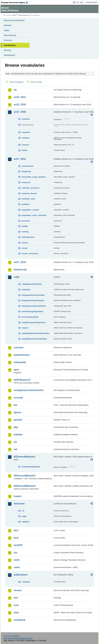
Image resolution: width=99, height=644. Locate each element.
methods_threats (29, 193)
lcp (15, 553)
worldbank (20, 620)
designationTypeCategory (33, 300)
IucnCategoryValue (30, 317)
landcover (19, 504)
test (16, 598)
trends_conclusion (30, 254)
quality (25, 226)
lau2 (16, 538)
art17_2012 (20, 159)
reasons (25, 145)
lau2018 (18, 545)
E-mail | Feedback (12, 636)
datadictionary (22, 355)
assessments (28, 166)
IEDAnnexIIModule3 (25, 476)
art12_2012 (20, 97)
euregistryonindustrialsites (29, 390)
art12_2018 (20, 104)
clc (23, 511)
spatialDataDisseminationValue (35, 333)
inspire (18, 496)
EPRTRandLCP (22, 380)
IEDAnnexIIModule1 (25, 457)
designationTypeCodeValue (34, 306)
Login (77, 2)
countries (26, 132)
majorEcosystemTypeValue (34, 322)
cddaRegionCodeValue (32, 284)
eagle (24, 516)
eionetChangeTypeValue (32, 311)
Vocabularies (10, 45)
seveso (18, 590)
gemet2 (18, 420)
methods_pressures (31, 188)
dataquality (20, 362)
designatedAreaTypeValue (33, 295)
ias (15, 442)
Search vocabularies (16, 82)
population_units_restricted (34, 215)
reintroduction (28, 237)
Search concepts (36, 82)
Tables (7, 30)
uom (16, 605)
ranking (25, 232)
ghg (16, 427)
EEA (15, 2)
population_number (30, 210)
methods (26, 138)
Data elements (10, 35)
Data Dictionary (24, 15)
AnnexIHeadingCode (31, 467)
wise (16, 613)
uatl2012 (25, 522)
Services (7, 50)
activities (26, 119)
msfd (17, 560)
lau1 (16, 530)
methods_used (28, 199)
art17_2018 (20, 262)
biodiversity (20, 270)
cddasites (26, 290)
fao (16, 405)
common (19, 347)
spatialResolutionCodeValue (34, 339)
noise (17, 567)
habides (18, 435)
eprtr (16, 370)
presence (26, 221)
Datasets (8, 25)
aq (15, 90)
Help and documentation (14, 20)
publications (21, 575)
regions (25, 328)
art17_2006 (20, 112)
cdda (16, 277)
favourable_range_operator (34, 177)
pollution (26, 204)
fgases (17, 412)
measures (26, 182)
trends (25, 150)
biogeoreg (26, 171)
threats (25, 243)
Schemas (8, 40)
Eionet (14, 15)
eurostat (18, 398)
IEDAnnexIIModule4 (25, 486)
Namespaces (9, 55)
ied (15, 449)
